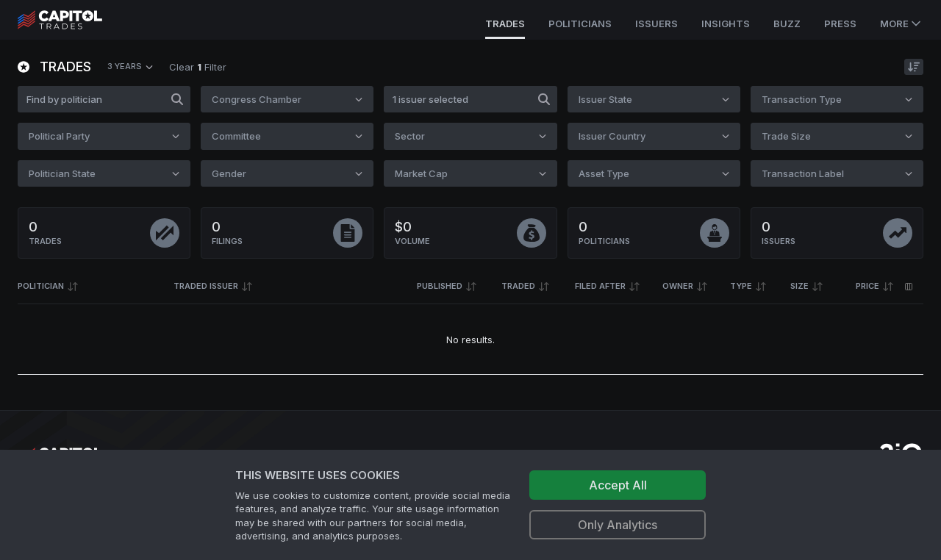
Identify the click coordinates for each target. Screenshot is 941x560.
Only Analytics (618, 525)
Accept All (618, 485)
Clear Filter (198, 67)
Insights (726, 24)
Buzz (787, 24)
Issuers (656, 24)
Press (840, 24)
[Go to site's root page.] (76, 20)
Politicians (580, 24)
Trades (505, 24)
